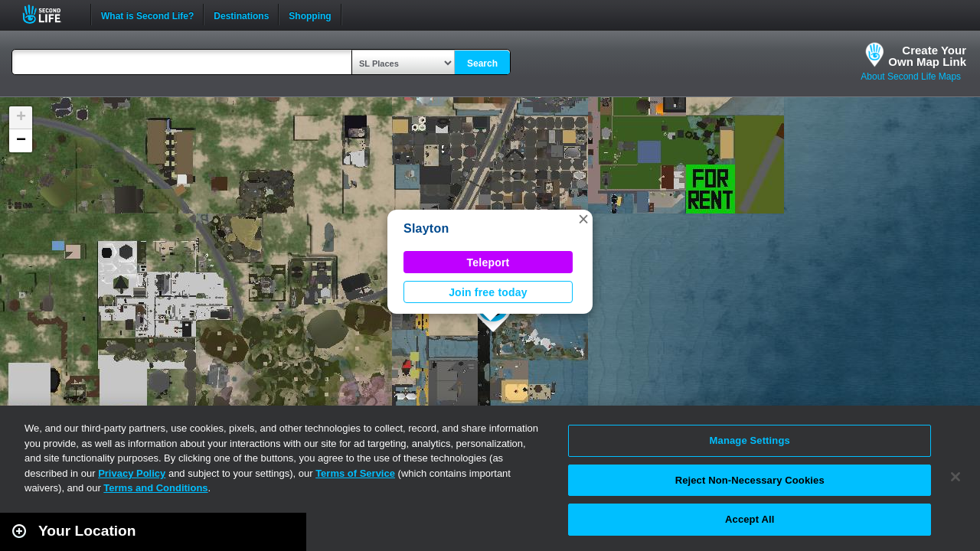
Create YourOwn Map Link (927, 56)
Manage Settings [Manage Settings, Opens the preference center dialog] (750, 440)
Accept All (750, 519)
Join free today (488, 292)
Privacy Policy (132, 473)
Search (482, 64)
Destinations (241, 15)
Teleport (488, 262)
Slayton (426, 228)
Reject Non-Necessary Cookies (750, 480)
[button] (583, 219)
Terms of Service (355, 473)
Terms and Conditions (155, 488)
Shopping (310, 15)
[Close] (955, 477)
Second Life (50, 14)
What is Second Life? (147, 15)
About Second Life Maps (911, 77)
